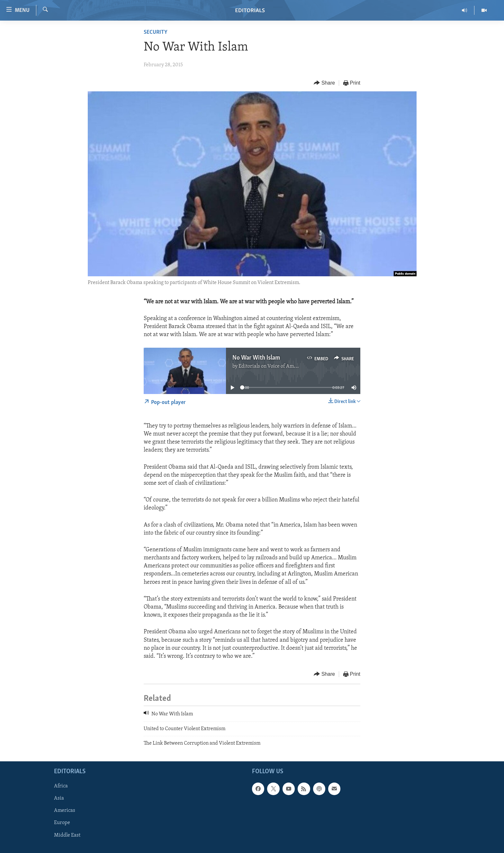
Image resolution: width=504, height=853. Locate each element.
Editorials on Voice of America (272, 366)
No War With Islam (256, 358)
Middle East (67, 835)
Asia (59, 799)
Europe (62, 823)
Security (156, 32)
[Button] (324, 83)
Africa (61, 786)
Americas (65, 811)
